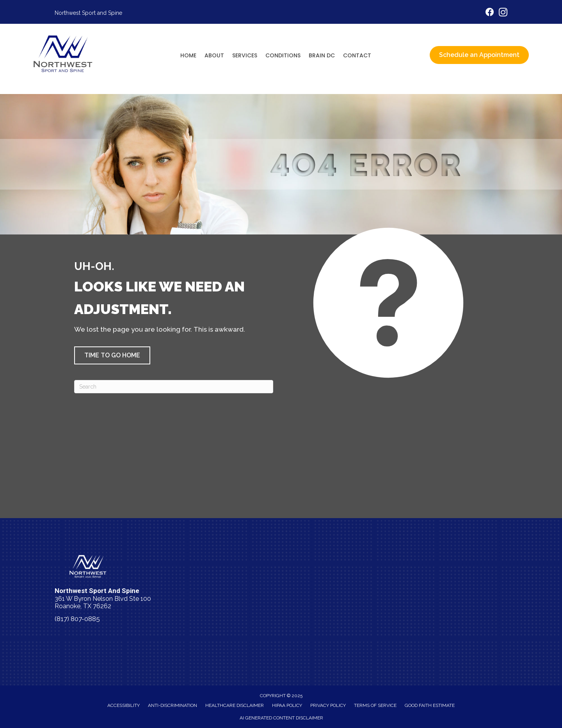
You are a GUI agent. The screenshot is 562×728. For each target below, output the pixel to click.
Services (245, 55)
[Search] (174, 387)
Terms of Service (375, 705)
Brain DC (322, 55)
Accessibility (124, 705)
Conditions (283, 55)
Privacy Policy (328, 705)
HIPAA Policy (287, 705)
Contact (357, 55)
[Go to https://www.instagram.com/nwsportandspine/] (503, 13)
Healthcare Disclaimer (235, 705)
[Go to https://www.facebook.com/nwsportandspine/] (490, 13)
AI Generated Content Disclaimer (281, 718)
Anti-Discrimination (173, 705)
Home (188, 55)
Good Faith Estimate (430, 705)
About (214, 55)
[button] (112, 355)
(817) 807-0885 (77, 619)
